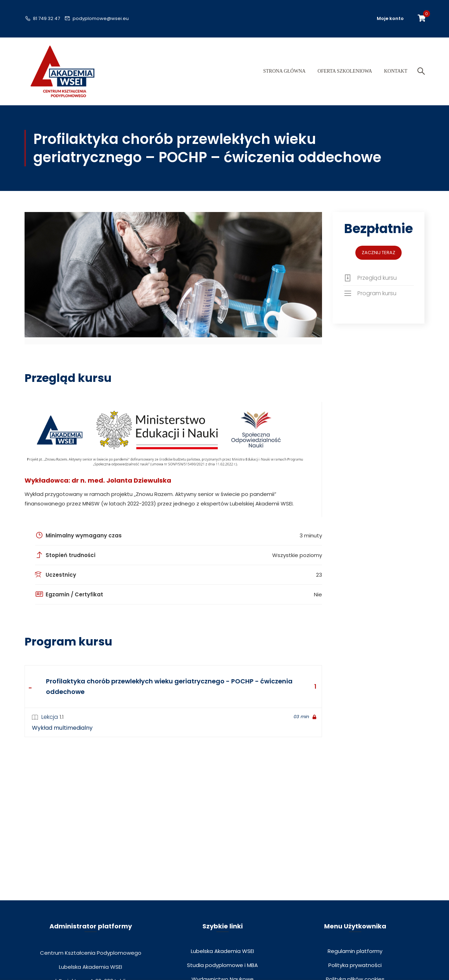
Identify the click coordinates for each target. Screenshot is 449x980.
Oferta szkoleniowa (344, 74)
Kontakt (395, 74)
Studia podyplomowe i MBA (222, 970)
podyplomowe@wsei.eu (97, 18)
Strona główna (284, 74)
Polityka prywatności (355, 970)
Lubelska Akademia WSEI (222, 956)
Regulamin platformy (355, 956)
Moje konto (390, 18)
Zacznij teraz (378, 257)
